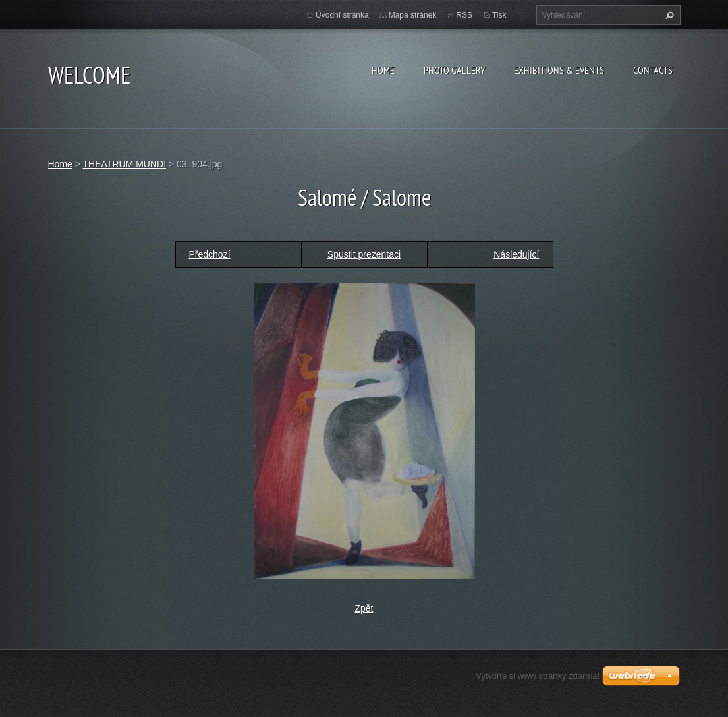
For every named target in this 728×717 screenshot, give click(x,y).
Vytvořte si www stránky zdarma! (538, 676)
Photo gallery (454, 70)
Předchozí (210, 254)
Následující (516, 254)
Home (383, 70)
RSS (464, 15)
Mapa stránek (413, 15)
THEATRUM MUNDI (125, 164)
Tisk (499, 15)
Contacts (653, 70)
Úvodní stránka (342, 15)
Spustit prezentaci (364, 254)
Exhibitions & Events (559, 70)
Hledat (668, 15)
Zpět (364, 608)
